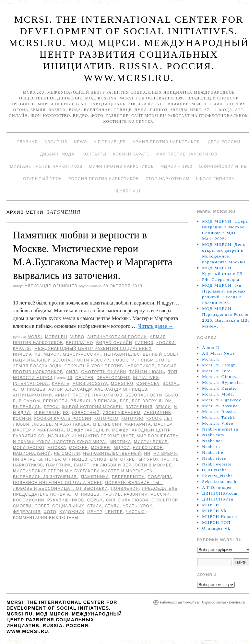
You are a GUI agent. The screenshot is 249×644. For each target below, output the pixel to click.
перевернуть (128, 477)
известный (86, 413)
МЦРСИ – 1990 (176, 167)
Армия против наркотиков (89, 395)
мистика (120, 442)
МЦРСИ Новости (220, 517)
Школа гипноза (215, 179)
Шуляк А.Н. (129, 191)
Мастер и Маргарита (39, 430)
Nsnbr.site (213, 452)
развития (136, 494)
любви (21, 424)
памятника (95, 477)
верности (55, 401)
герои (51, 407)
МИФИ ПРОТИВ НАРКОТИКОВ (122, 167)
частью (135, 512)
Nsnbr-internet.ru (220, 429)
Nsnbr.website (217, 464)
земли (163, 407)
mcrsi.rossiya (90, 384)
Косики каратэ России (63, 419)
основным (104, 459)
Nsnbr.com (213, 435)
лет (168, 419)
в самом (29, 401)
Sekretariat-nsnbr (220, 482)
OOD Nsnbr (214, 470)
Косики (22, 419)
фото (50, 512)
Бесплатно (79, 343)
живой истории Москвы (92, 407)
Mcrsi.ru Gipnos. (220, 377)
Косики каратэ (131, 154)
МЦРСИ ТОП (216, 522)
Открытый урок (42, 179)
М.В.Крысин (107, 424)
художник (72, 512)
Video (77, 337)
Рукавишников (66, 500)
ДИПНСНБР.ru (218, 499)
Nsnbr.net (212, 441)
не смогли (67, 454)
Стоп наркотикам (168, 179)
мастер (163, 424)
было (172, 395)
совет (42, 506)
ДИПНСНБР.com (220, 493)
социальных (68, 506)
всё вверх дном (152, 401)
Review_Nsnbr (217, 476)
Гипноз (144, 343)
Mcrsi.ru (56, 337)
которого (106, 419)
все (124, 401)
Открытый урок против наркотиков (110, 366)
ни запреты (28, 459)
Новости (124, 360)
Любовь (42, 424)
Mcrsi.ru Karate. (219, 388)
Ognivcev (148, 384)
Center (84, 378)
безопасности (144, 395)
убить (130, 506)
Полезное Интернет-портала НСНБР (58, 483)
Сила (72, 372)
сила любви (133, 500)
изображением (122, 413)
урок (146, 506)
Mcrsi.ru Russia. (219, 412)
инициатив (157, 413)
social (171, 384)
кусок (154, 419)
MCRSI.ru (122, 384)
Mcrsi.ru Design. (220, 365)
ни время (165, 454)
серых (95, 500)
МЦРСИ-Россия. (82, 354)
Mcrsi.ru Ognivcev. (222, 400)
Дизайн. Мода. (58, 154)
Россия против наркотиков (104, 179)
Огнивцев (75, 459)
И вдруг (22, 413)
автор (55, 389)
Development (113, 378)
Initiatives (146, 378)
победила (160, 477)
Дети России (224, 142)
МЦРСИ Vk (214, 511)
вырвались (27, 407)
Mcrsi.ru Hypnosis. (222, 382)
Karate (61, 384)
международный (88, 430)
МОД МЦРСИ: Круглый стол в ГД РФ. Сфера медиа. (222, 274)
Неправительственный (112, 454)
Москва (57, 448)
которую (132, 419)
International (31, 384)
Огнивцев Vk (216, 528)
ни (147, 454)
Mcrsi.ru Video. (218, 423)
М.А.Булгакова (72, 424)
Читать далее (156, 326)
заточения (139, 407)
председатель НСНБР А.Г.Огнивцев (56, 494)
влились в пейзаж (94, 401)
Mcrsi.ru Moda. (218, 394)
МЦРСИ (52, 354)
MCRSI (35, 337)
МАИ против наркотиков (187, 154)
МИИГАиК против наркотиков (46, 167)
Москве (78, 448)
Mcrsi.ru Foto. (217, 371)
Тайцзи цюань (147, 372)
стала (95, 506)
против (112, 494)
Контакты (94, 154)
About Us (56, 142)
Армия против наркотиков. (167, 142)
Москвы (101, 448)
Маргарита (138, 424)
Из (66, 413)
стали (112, 506)
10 (70, 378)
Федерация (27, 512)
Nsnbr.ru (211, 447)
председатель (160, 489)
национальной (32, 454)
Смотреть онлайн (104, 372)
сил (111, 500)
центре (114, 512)
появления (125, 489)
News (81, 142)
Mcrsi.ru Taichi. (219, 417)
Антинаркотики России (117, 337)
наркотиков (148, 448)
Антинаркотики (33, 395)
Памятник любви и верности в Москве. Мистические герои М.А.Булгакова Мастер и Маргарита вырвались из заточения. (93, 471)
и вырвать (47, 413)
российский (29, 500)
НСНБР (145, 360)
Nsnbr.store (214, 458)
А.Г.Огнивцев (110, 142)
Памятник (59, 465)
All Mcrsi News (218, 353)
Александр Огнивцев (51, 286)
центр (95, 512)
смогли (22, 506)
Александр (78, 389)
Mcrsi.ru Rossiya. (220, 406)
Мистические (151, 442)
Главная (27, 142)
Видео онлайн (114, 343)
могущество (29, 448)
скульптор (164, 500)
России (160, 494)
